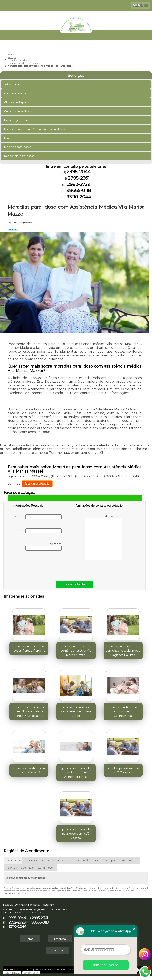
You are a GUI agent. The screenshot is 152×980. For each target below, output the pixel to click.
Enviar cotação (75, 584)
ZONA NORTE (35, 860)
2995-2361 (79, 178)
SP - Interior (129, 860)
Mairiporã (111, 860)
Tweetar (13, 229)
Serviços (76, 76)
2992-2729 (79, 184)
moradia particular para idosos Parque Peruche (29, 648)
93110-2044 (79, 197)
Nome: (38, 517)
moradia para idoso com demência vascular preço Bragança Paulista (123, 651)
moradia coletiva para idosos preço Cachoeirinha (123, 711)
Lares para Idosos (16, 138)
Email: (38, 531)
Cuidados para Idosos (18, 111)
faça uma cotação (37, 484)
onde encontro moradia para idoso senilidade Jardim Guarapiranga (29, 711)
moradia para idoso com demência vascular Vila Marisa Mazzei (76, 651)
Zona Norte (45, 868)
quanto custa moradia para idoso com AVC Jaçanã (76, 834)
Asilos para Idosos (16, 84)
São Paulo (27, 868)
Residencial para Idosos (19, 156)
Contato (57, 950)
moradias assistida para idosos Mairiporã (29, 770)
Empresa (60, 939)
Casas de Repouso (16, 93)
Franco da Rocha (58, 860)
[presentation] (38, 565)
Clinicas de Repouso (18, 102)
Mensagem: (103, 537)
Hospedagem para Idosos (21, 120)
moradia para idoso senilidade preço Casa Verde (76, 711)
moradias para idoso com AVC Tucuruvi (123, 770)
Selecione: (15, 860)
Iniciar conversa (106, 965)
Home (30, 939)
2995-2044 (79, 172)
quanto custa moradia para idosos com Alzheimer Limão (76, 773)
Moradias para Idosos (18, 147)
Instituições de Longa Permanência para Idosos (35, 129)
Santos (12, 868)
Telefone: (43, 546)
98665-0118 (79, 190)
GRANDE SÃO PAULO (87, 860)
